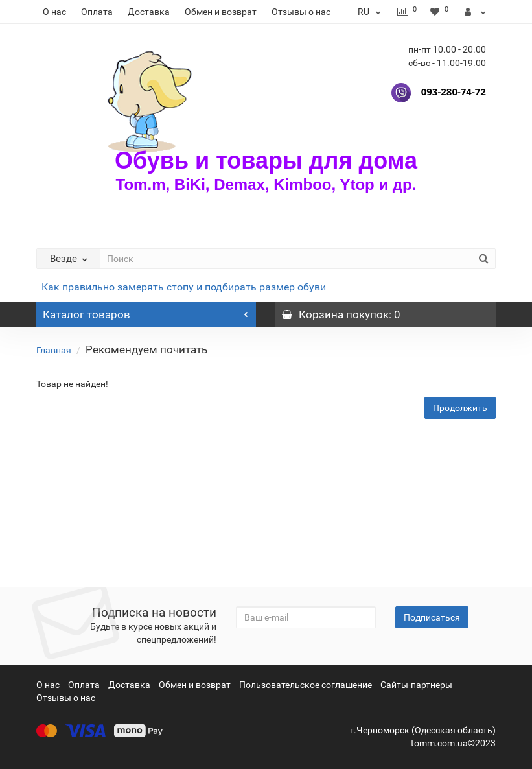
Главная (54, 350)
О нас (54, 12)
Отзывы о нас (301, 12)
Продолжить (460, 408)
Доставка (149, 12)
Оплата (97, 12)
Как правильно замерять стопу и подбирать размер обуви (184, 287)
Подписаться (432, 617)
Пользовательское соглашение (306, 685)
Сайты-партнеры (416, 685)
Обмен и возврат (221, 12)
